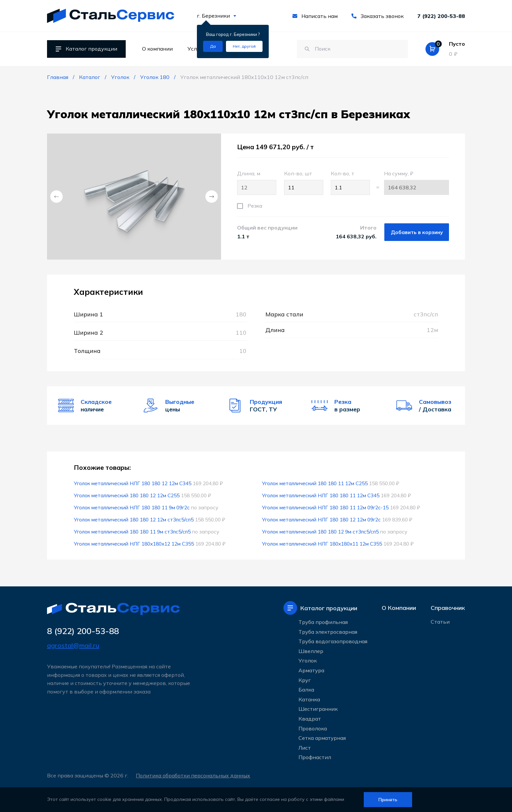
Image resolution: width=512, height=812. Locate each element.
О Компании (399, 608)
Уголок (308, 661)
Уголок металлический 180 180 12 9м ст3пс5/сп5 (321, 532)
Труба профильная (323, 622)
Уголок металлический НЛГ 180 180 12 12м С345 (133, 483)
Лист (305, 748)
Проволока (313, 728)
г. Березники (217, 16)
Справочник (448, 608)
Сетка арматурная (322, 738)
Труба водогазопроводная (333, 641)
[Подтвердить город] (213, 46)
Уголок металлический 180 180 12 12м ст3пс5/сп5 (134, 519)
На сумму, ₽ (416, 183)
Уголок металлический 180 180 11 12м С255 (315, 483)
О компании (157, 49)
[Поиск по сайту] (349, 49)
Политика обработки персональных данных (194, 775)
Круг (305, 680)
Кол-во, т (350, 183)
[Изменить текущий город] (244, 46)
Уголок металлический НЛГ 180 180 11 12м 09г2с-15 (325, 507)
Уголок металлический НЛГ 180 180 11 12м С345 (321, 495)
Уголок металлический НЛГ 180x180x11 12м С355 (322, 544)
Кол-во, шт (304, 183)
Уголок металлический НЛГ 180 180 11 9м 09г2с (132, 507)
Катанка (309, 699)
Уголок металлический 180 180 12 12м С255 (127, 495)
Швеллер (311, 651)
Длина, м (257, 183)
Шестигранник (318, 709)
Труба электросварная (328, 632)
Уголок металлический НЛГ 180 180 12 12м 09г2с (321, 519)
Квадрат (310, 719)
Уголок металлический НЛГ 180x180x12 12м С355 (134, 544)
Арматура (311, 670)
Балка (306, 690)
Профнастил (315, 757)
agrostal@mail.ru (73, 646)
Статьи (440, 622)
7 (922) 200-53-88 (441, 16)
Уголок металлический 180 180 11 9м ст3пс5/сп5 (133, 532)
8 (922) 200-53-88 (85, 631)
